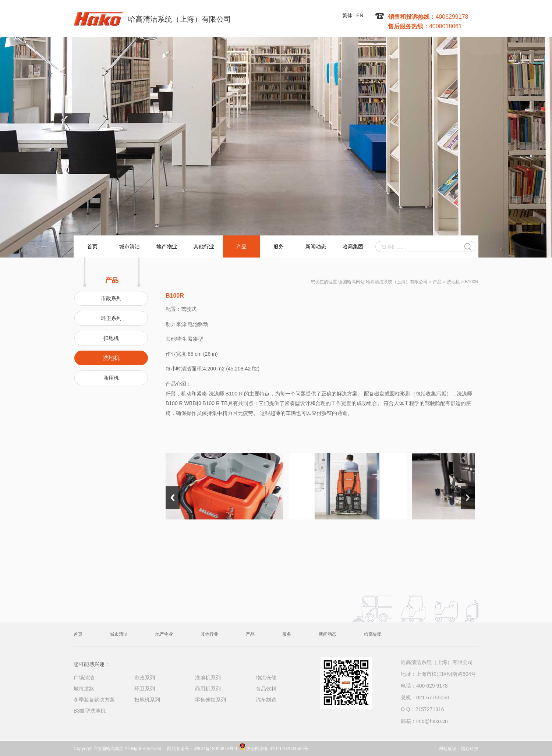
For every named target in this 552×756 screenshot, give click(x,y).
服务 (279, 246)
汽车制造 (266, 700)
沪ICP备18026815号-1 (216, 749)
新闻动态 (316, 246)
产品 (241, 246)
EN (360, 15)
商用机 (111, 378)
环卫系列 (111, 318)
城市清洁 (130, 246)
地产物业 (167, 246)
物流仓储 (266, 678)
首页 (92, 246)
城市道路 (84, 689)
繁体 (347, 15)
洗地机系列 (208, 678)
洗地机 (111, 358)
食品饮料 (266, 689)
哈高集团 (353, 246)
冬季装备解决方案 (94, 700)
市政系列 (111, 298)
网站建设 (447, 749)
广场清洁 (84, 678)
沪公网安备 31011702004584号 (274, 746)
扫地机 (111, 338)
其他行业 (204, 246)
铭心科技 (470, 749)
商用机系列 (208, 689)
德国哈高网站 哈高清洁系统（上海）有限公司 (383, 282)
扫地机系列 (147, 700)
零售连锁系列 (210, 700)
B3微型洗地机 (90, 711)
